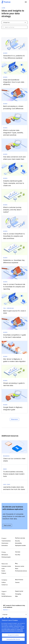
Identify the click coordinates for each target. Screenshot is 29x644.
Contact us (5, 585)
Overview (18, 552)
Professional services (21, 571)
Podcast (4, 573)
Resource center (20, 566)
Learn (3, 569)
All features (5, 555)
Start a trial (7, 525)
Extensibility (18, 543)
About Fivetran (19, 580)
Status (3, 594)
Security (17, 541)
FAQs (16, 596)
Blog (16, 563)
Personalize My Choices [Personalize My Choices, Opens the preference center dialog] (13, 639)
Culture (4, 582)
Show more (14, 419)
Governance (5, 543)
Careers (17, 582)
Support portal (19, 591)
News (17, 569)
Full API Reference (7, 596)
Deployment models (20, 545)
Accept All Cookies (13, 635)
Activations (5, 545)
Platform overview (20, 538)
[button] (26, 2)
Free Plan (18, 555)
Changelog (18, 594)
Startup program (6, 557)
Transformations (6, 541)
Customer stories (6, 566)
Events (3, 571)
